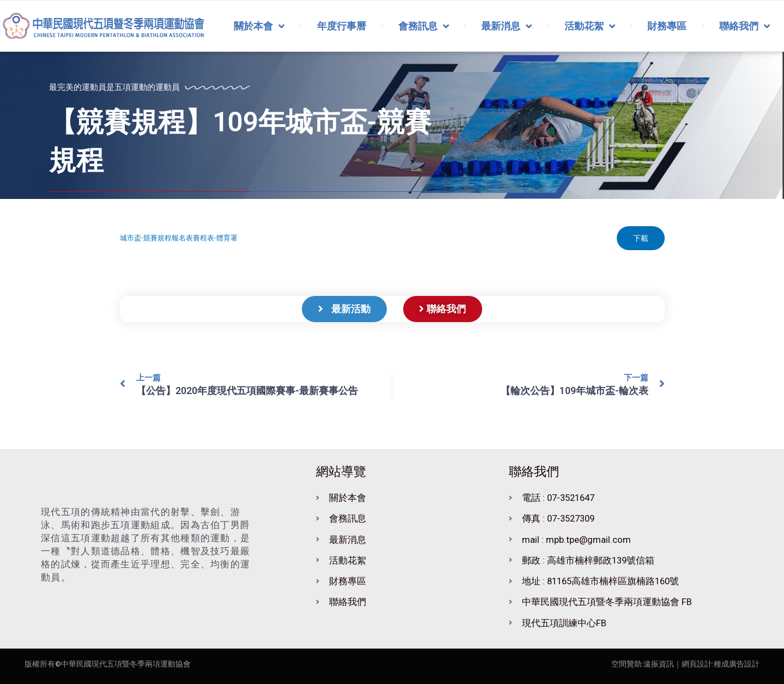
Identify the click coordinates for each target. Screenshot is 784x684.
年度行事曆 (342, 26)
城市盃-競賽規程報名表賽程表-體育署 (179, 238)
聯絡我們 (745, 26)
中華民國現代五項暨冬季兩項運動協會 (126, 664)
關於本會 (259, 26)
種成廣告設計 (737, 664)
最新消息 (506, 26)
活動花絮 (590, 26)
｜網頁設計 (693, 664)
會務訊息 (424, 26)
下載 (641, 238)
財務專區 (667, 26)
